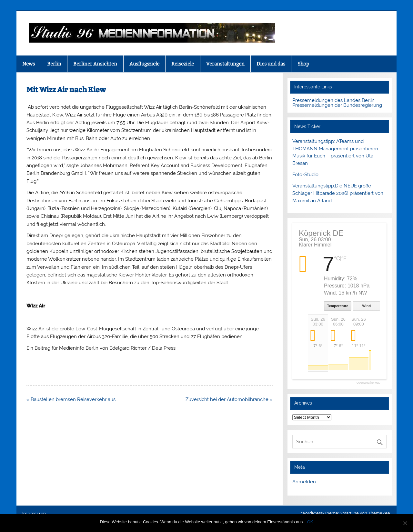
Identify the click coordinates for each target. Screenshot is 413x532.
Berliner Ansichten (95, 64)
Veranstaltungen (225, 64)
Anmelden (304, 482)
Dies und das (271, 64)
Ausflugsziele (144, 64)
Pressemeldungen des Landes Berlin (333, 100)
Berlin (54, 64)
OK (310, 522)
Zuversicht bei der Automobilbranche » (229, 399)
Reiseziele (183, 64)
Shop (303, 64)
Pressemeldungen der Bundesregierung (337, 105)
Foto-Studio (305, 175)
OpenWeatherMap (368, 383)
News (29, 64)
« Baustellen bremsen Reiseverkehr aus (71, 399)
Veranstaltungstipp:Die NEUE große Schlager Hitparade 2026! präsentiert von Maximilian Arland (338, 193)
